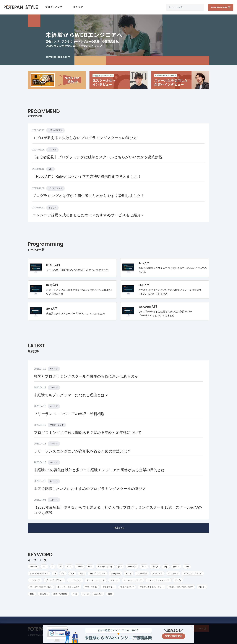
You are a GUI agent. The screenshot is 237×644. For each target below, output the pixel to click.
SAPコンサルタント (39, 573)
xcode (129, 573)
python (176, 567)
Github (80, 567)
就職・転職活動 (55, 130)
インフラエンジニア (193, 573)
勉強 (32, 594)
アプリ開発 (142, 573)
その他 (178, 580)
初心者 (202, 587)
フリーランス (91, 587)
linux (144, 567)
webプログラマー (98, 573)
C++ (69, 567)
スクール (52, 150)
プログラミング (54, 7)
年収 (75, 594)
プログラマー (109, 587)
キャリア (78, 7)
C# (60, 567)
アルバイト (158, 573)
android (33, 567)
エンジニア (35, 580)
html (90, 567)
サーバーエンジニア (96, 580)
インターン (173, 573)
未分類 (86, 594)
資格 (110, 594)
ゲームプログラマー (55, 580)
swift (82, 573)
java (120, 567)
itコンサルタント (105, 567)
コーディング (75, 580)
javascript (132, 567)
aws (44, 567)
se (55, 573)
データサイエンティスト (41, 587)
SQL (72, 573)
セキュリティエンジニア (158, 580)
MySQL (155, 567)
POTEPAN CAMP (221, 7)
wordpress (116, 573)
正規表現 (98, 594)
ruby (50, 169)
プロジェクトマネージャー (152, 587)
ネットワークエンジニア (68, 587)
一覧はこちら (118, 528)
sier (63, 573)
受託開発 (44, 594)
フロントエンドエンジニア (181, 587)
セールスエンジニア (133, 580)
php (166, 567)
